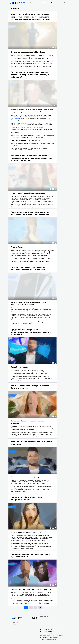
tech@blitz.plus (54, 638)
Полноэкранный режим (53, 48)
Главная (17, 618)
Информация (51, 48)
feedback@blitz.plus (52, 640)
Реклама (54, 3)
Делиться (55, 48)
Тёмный (66, 3)
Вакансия (33, 3)
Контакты (14, 625)
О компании (43, 3)
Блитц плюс (17, 3)
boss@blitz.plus (60, 636)
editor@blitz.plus (53, 634)
